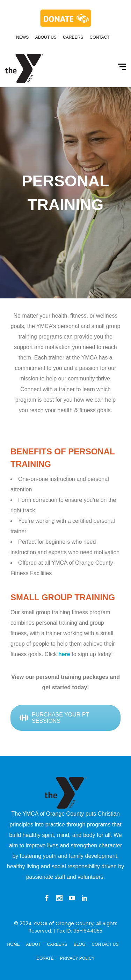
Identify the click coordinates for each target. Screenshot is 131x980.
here (64, 654)
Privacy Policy (77, 958)
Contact (100, 37)
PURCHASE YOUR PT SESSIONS (54, 718)
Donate (45, 958)
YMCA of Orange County (63, 923)
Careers (73, 37)
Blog (79, 944)
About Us (46, 37)
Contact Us (105, 944)
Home (14, 944)
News (22, 37)
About (33, 944)
